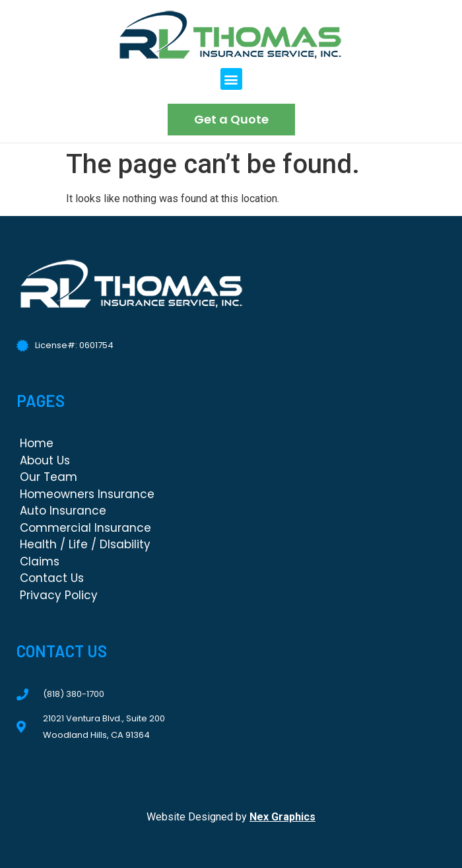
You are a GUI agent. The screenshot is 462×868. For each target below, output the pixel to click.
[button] (231, 79)
